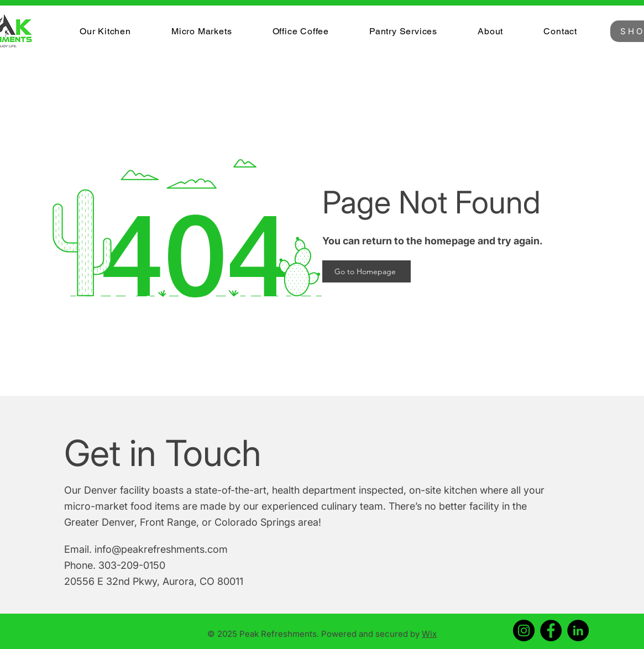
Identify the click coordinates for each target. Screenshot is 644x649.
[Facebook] (551, 630)
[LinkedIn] (578, 630)
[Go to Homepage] (366, 271)
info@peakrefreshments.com (161, 549)
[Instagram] (524, 630)
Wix (429, 634)
